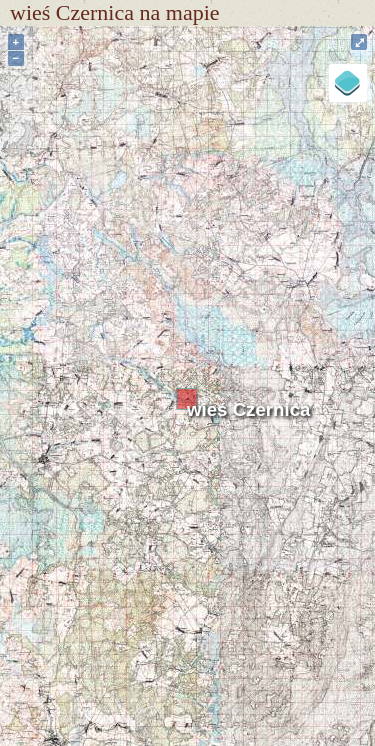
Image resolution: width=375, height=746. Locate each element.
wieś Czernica (248, 409)
